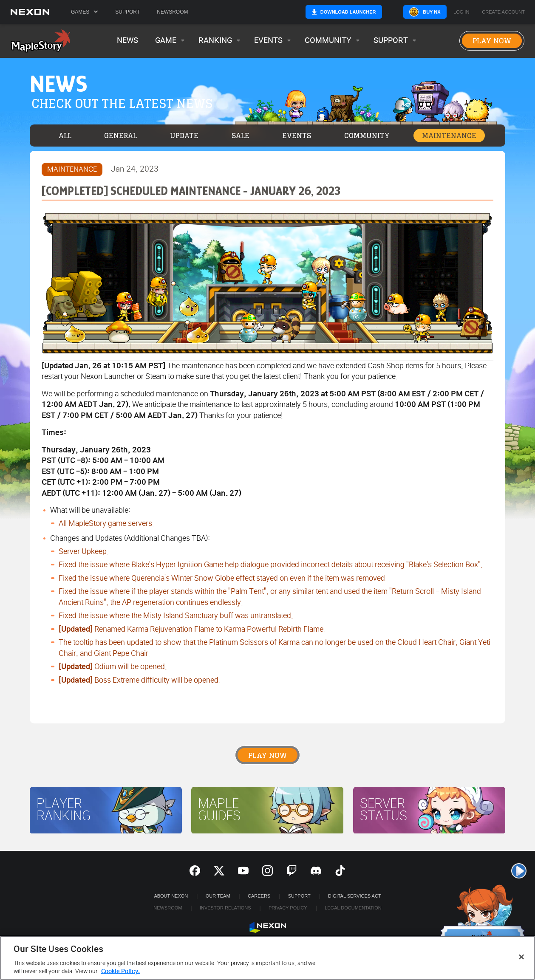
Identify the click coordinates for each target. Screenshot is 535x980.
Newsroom (172, 12)
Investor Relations (225, 908)
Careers (259, 896)
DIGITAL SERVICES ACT (355, 896)
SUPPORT (299, 896)
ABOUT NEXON (171, 896)
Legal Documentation (353, 908)
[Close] (521, 957)
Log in (461, 12)
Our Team (218, 896)
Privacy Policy (288, 908)
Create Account (503, 12)
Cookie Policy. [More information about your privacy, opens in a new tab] (120, 971)
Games (85, 12)
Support (127, 12)
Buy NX (418, 12)
